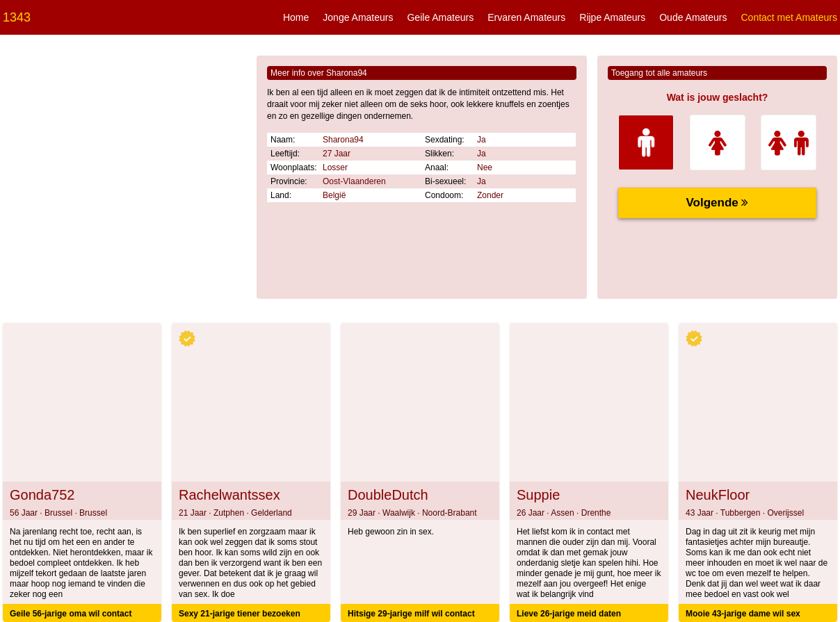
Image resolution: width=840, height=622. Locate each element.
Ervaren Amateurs (526, 17)
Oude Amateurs (693, 17)
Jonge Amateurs (358, 17)
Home (296, 17)
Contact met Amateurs (789, 17)
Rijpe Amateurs (612, 17)
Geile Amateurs (440, 17)
